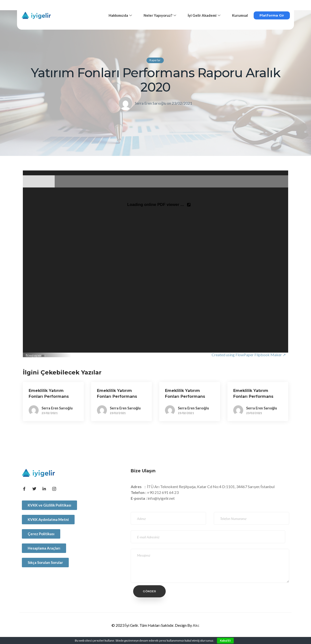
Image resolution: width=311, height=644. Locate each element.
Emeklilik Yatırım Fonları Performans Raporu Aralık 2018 (185, 396)
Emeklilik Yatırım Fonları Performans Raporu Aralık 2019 (253, 396)
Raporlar (155, 60)
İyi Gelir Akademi (204, 15)
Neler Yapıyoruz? (160, 15)
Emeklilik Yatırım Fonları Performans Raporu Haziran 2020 (50, 396)
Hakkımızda (120, 15)
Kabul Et (225, 640)
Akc (196, 625)
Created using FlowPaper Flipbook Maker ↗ (249, 355)
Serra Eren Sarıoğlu (151, 103)
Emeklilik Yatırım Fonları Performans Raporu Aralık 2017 (117, 396)
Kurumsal (240, 15)
